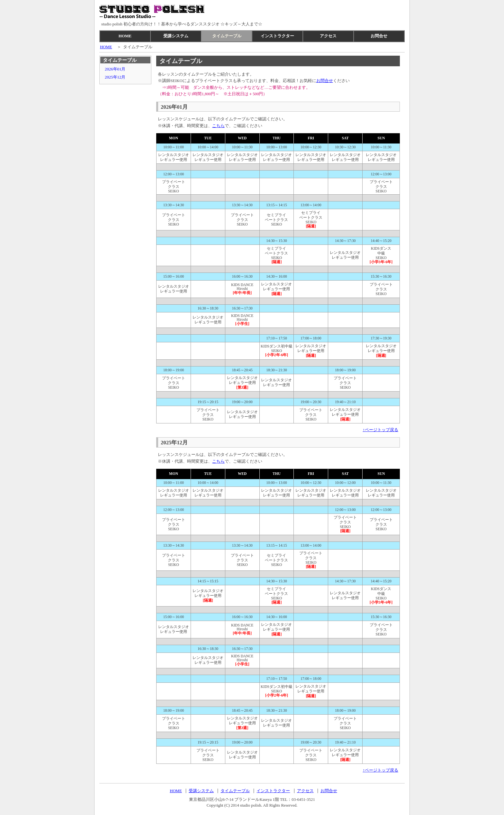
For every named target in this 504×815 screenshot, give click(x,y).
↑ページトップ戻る (381, 430)
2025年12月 (115, 77)
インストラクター (277, 36)
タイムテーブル (227, 36)
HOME (125, 36)
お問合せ (379, 36)
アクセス (328, 36)
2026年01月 (115, 69)
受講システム (176, 36)
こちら (218, 126)
